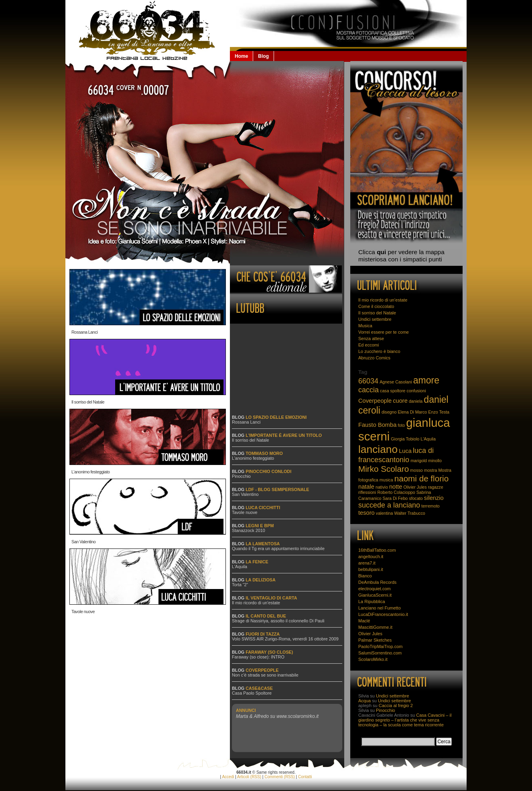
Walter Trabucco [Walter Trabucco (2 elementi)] (410, 513)
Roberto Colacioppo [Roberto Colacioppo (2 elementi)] (396, 492)
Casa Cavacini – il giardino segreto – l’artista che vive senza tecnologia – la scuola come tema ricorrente (405, 720)
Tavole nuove (83, 610)
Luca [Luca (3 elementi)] (405, 451)
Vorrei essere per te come (384, 332)
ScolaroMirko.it (373, 659)
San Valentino (83, 540)
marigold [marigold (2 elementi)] (419, 461)
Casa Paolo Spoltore (252, 693)
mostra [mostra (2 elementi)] (431, 470)
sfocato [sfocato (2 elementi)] (416, 498)
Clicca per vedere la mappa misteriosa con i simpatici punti (401, 256)
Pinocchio (241, 476)
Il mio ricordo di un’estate (256, 603)
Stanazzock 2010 (249, 530)
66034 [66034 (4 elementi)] (368, 381)
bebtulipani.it (371, 569)
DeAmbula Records (377, 582)
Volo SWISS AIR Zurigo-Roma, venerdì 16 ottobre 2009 (285, 639)
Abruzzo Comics (374, 358)
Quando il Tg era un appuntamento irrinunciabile (278, 548)
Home (241, 56)
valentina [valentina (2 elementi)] (385, 513)
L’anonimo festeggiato (91, 471)
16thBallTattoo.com (377, 550)
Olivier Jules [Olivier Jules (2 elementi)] (415, 487)
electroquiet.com (375, 589)
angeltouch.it (371, 557)
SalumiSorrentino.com (380, 653)
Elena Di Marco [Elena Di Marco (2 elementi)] (412, 412)
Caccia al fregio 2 (396, 705)
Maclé (364, 621)
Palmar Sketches (375, 640)
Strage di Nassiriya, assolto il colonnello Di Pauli (278, 621)
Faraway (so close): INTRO (258, 657)
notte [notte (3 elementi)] (396, 487)
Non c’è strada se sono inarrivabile (265, 675)
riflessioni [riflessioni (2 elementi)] (367, 492)
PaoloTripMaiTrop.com (380, 646)
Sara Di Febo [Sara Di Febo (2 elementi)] (395, 498)
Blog (263, 56)
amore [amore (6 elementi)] (426, 380)
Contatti (305, 777)
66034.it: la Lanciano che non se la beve (148, 31)
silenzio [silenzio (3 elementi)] (434, 498)
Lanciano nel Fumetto (380, 608)
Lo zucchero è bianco (379, 351)
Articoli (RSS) (249, 777)
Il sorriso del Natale (88, 401)
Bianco (365, 576)
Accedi (228, 777)
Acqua (364, 701)
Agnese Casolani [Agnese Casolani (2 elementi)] (396, 382)
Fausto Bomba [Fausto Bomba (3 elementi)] (377, 425)
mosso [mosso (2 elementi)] (416, 470)
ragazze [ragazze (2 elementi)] (436, 487)
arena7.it (367, 563)
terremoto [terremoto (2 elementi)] (430, 506)
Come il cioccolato (376, 306)
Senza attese (371, 338)
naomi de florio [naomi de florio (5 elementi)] (422, 478)
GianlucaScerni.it (375, 595)
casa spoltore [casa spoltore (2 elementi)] (393, 391)
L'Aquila (240, 567)
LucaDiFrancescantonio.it (383, 614)
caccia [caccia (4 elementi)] (369, 390)
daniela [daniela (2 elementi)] (416, 401)
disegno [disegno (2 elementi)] (389, 412)
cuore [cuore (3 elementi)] (400, 401)
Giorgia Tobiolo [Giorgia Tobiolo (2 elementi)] (405, 439)
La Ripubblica (372, 601)
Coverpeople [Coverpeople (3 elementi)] (375, 401)
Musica (365, 326)
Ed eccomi (369, 345)
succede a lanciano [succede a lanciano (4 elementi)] (389, 505)
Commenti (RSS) (280, 777)
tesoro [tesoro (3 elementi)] (367, 513)
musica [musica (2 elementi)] (386, 480)
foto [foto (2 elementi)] (401, 425)
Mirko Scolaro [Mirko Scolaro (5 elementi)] (384, 469)
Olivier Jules (370, 634)
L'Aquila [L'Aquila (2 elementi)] (428, 439)
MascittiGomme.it (375, 627)
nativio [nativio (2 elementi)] (382, 487)
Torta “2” (240, 585)
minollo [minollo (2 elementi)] (435, 461)
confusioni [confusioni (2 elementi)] (416, 391)
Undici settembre (375, 319)
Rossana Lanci (84, 331)
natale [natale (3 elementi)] (366, 487)
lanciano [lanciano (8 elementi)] (378, 449)
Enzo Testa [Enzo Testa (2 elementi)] (439, 412)
